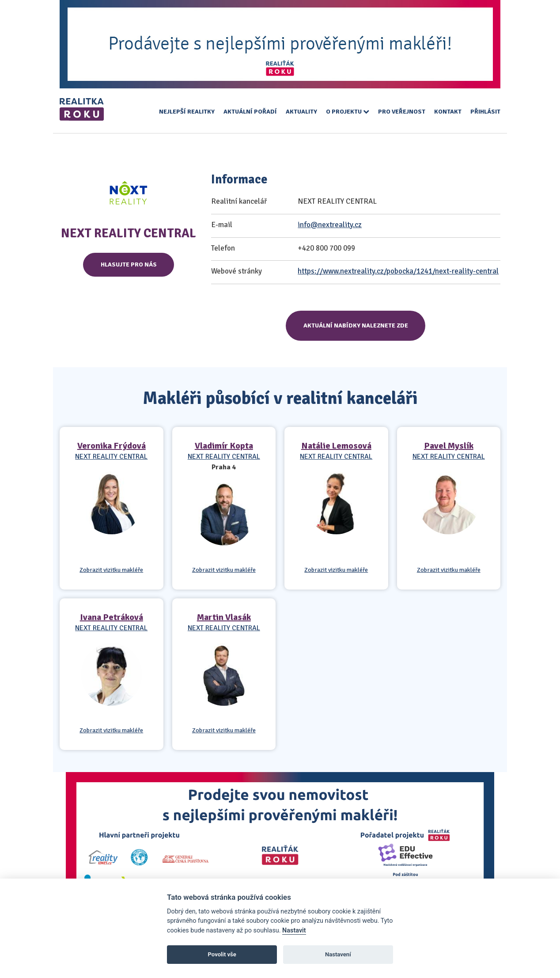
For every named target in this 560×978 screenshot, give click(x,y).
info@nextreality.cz (330, 225)
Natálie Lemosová (336, 446)
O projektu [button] (348, 112)
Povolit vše (222, 954)
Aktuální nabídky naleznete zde (356, 325)
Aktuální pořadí (250, 112)
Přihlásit (485, 112)
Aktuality (301, 112)
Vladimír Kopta (224, 446)
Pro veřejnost (402, 112)
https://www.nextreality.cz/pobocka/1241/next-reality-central (398, 271)
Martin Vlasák (224, 617)
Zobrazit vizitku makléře (111, 570)
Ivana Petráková (112, 617)
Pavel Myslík (449, 446)
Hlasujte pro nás (129, 264)
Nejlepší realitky (187, 112)
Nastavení (338, 954)
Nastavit (294, 930)
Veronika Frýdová (112, 446)
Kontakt (448, 112)
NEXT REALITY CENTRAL (111, 457)
